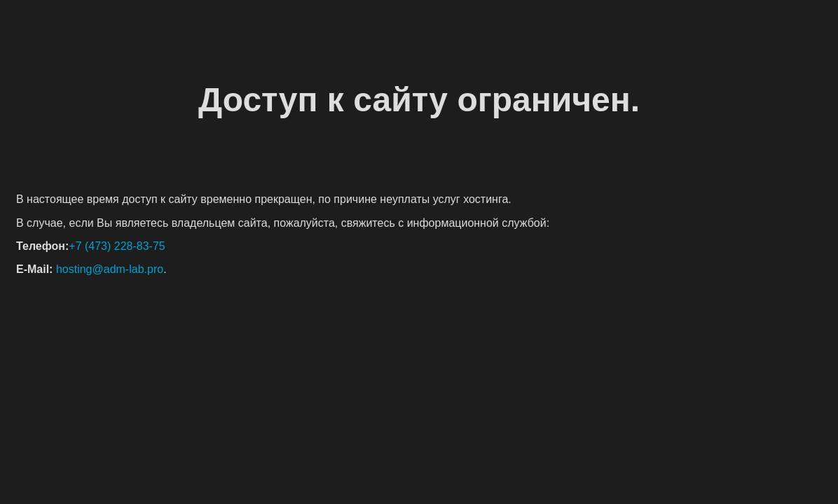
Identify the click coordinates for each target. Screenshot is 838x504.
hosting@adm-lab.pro (110, 269)
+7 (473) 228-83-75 (117, 246)
